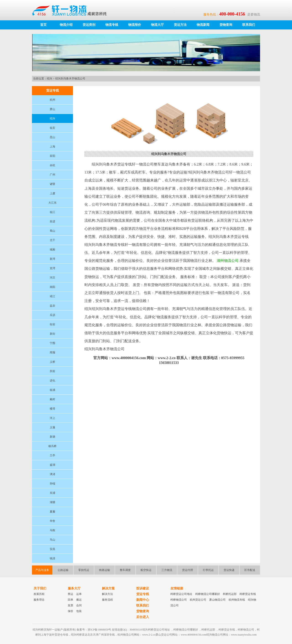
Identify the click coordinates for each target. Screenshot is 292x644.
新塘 (52, 437)
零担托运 (84, 570)
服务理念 (39, 600)
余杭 (52, 165)
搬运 (79, 600)
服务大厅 (74, 588)
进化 (52, 381)
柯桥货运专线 (248, 594)
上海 (52, 147)
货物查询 (226, 25)
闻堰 (52, 352)
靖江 (52, 296)
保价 (70, 611)
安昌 (52, 549)
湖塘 (52, 502)
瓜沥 (52, 315)
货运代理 (188, 570)
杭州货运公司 (198, 600)
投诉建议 (143, 588)
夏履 (52, 512)
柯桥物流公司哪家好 (208, 594)
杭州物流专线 (237, 600)
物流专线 (112, 25)
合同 (79, 605)
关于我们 (40, 588)
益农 (52, 306)
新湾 (52, 259)
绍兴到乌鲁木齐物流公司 (70, 79)
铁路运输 (104, 570)
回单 (70, 600)
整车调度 (125, 570)
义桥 (52, 362)
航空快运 (146, 570)
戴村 (52, 399)
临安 (52, 128)
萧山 (52, 109)
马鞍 (52, 530)
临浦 (52, 390)
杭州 (52, 100)
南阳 (52, 287)
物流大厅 (157, 25)
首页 (43, 25)
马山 (52, 540)
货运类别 (89, 25)
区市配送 (250, 570)
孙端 (52, 484)
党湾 (52, 268)
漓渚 (52, 474)
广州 (52, 175)
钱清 (52, 558)
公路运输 (63, 570)
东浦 (52, 493)
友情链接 (177, 588)
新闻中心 (143, 600)
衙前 (52, 324)
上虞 (52, 193)
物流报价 (135, 25)
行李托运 (208, 570)
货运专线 (143, 594)
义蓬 (52, 427)
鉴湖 (52, 465)
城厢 (52, 250)
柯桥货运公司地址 (181, 594)
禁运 (70, 594)
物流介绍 (66, 25)
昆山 (52, 137)
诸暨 (52, 184)
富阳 (52, 156)
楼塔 (52, 409)
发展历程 (39, 594)
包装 (79, 611)
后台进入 (143, 617)
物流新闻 (203, 25)
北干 (52, 240)
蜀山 (52, 231)
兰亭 (52, 455)
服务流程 (107, 600)
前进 (52, 221)
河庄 (52, 278)
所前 (52, 371)
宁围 (52, 343)
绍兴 (50, 79)
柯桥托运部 (230, 594)
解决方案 (108, 588)
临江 (52, 212)
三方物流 (167, 570)
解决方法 (107, 594)
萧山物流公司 (217, 600)
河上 (52, 418)
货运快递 (229, 570)
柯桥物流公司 (179, 600)
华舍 (52, 521)
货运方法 (180, 25)
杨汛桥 (52, 446)
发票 (70, 605)
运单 (79, 594)
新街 (52, 334)
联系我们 (249, 25)
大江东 (52, 203)
